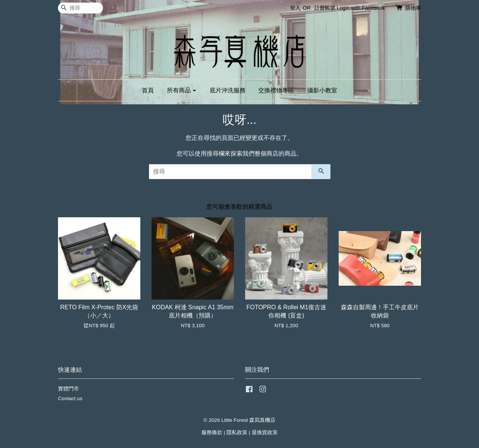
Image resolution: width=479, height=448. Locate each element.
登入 (295, 8)
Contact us (70, 398)
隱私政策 (237, 432)
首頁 (148, 90)
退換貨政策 (265, 432)
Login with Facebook (361, 8)
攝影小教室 (322, 90)
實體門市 (68, 389)
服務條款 (212, 432)
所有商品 (182, 90)
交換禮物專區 (276, 90)
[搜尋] (80, 8)
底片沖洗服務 (228, 90)
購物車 (413, 8)
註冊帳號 (325, 8)
